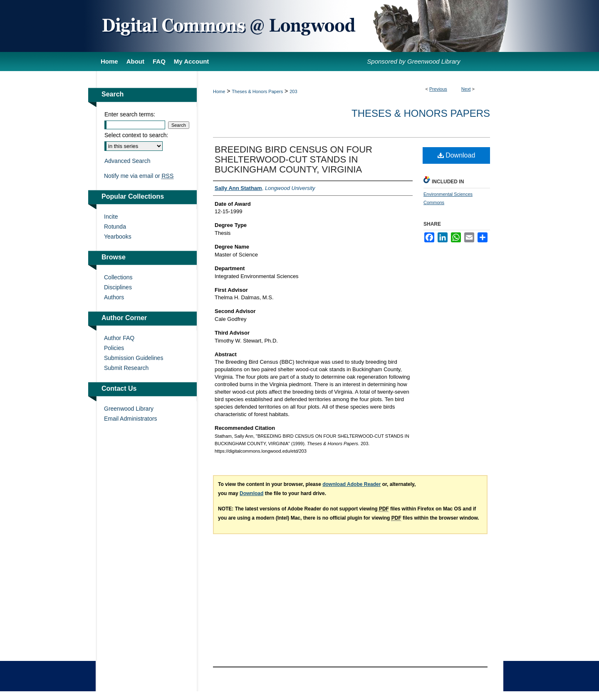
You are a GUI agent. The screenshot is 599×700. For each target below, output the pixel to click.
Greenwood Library (129, 409)
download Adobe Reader (351, 484)
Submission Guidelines (134, 358)
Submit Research (126, 368)
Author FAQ (119, 338)
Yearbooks (118, 237)
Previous (438, 89)
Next (466, 89)
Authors (114, 297)
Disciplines (118, 287)
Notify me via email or (139, 176)
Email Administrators (131, 419)
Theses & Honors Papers (257, 91)
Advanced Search (127, 161)
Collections (118, 277)
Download (457, 155)
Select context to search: (136, 135)
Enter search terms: (130, 114)
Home (219, 91)
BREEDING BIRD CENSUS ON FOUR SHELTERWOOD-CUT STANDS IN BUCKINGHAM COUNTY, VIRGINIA (293, 159)
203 (293, 91)
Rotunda (115, 227)
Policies (114, 348)
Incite (111, 217)
